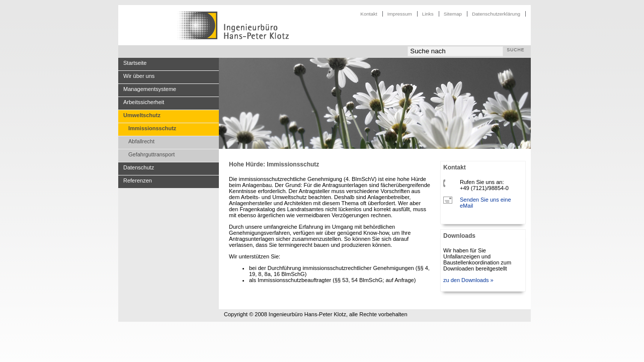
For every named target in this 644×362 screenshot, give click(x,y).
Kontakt (369, 14)
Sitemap (453, 14)
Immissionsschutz (152, 128)
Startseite (135, 63)
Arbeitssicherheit (144, 102)
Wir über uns (139, 76)
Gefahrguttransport (151, 154)
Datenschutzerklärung (496, 14)
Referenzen (138, 180)
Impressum (400, 14)
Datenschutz (139, 167)
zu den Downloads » (468, 280)
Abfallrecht (141, 141)
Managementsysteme (150, 89)
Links (428, 14)
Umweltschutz (142, 115)
